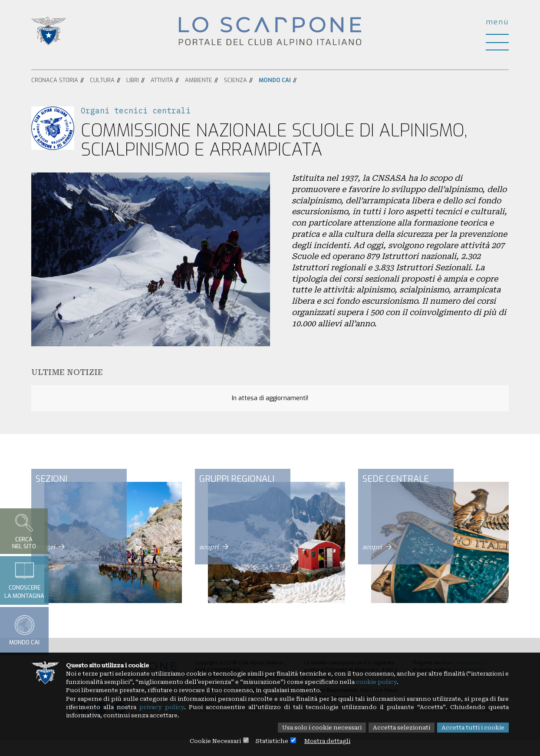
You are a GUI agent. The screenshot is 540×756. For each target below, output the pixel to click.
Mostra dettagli (331, 741)
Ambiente (199, 80)
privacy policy (213, 706)
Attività (162, 80)
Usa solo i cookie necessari (311, 727)
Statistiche (272, 741)
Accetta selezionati (396, 727)
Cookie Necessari (212, 741)
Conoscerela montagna (24, 580)
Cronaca (44, 80)
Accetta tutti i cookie (471, 727)
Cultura (102, 80)
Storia (69, 80)
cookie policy (441, 680)
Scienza (235, 80)
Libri (133, 80)
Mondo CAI (275, 80)
